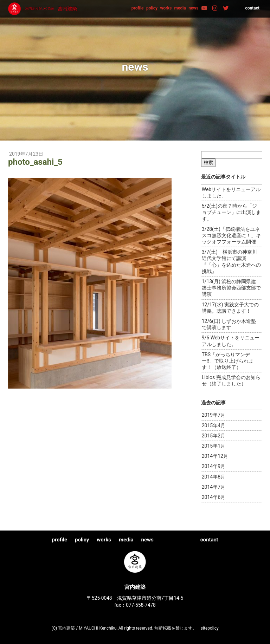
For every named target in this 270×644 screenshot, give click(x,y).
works (166, 8)
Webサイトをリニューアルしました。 (231, 193)
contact (252, 8)
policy (152, 8)
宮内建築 (43, 9)
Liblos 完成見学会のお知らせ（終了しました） (231, 380)
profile (138, 8)
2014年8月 (214, 477)
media (180, 8)
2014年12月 (215, 456)
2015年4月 (214, 425)
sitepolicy (210, 628)
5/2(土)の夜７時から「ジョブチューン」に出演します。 (231, 212)
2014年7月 (214, 487)
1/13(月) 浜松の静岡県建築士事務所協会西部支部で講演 (231, 288)
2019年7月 (214, 415)
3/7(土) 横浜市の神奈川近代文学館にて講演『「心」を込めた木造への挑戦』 (231, 262)
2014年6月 (214, 497)
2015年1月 (214, 446)
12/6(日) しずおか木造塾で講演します (229, 324)
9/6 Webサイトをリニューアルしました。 (231, 341)
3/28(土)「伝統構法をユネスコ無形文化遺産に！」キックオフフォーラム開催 (231, 235)
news (193, 8)
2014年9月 (214, 466)
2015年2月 (214, 436)
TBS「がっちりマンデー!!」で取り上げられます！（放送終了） (228, 361)
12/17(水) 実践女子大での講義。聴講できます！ (230, 308)
